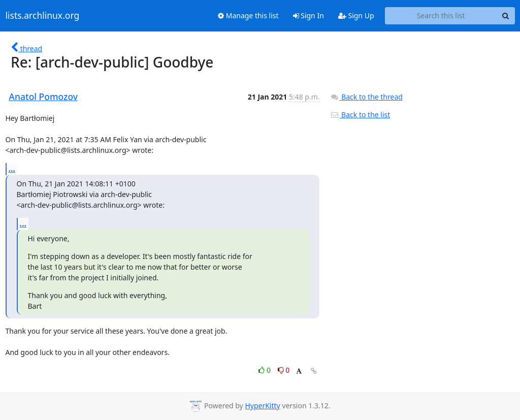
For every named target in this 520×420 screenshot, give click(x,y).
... (12, 169)
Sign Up (356, 15)
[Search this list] (441, 16)
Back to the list (360, 115)
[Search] (506, 16)
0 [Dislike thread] (284, 370)
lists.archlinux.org (43, 16)
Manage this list (248, 15)
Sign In (308, 15)
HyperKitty (262, 406)
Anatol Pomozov (44, 96)
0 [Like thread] (265, 370)
